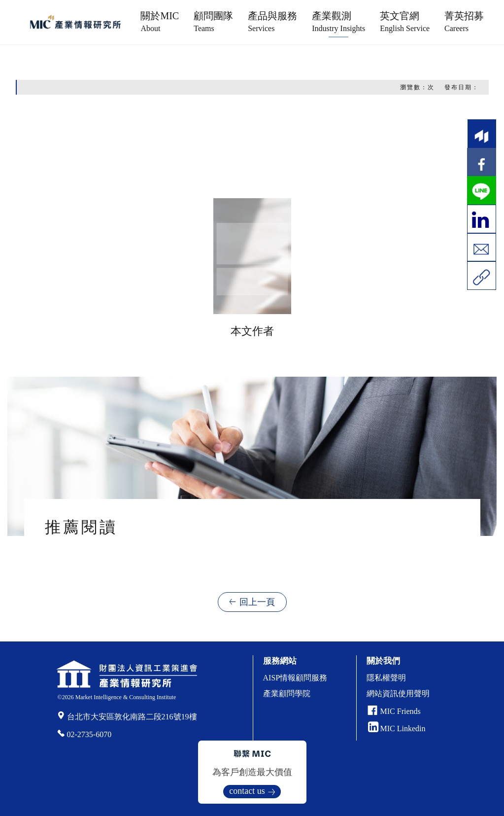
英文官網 (405, 21)
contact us (247, 791)
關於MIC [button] (160, 21)
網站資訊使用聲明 (398, 693)
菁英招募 (464, 21)
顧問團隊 (213, 21)
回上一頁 (257, 602)
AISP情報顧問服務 (295, 678)
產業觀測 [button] (338, 21)
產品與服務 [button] (272, 21)
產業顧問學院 (287, 693)
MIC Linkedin (397, 728)
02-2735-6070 (89, 734)
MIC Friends (401, 711)
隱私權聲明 (386, 678)
